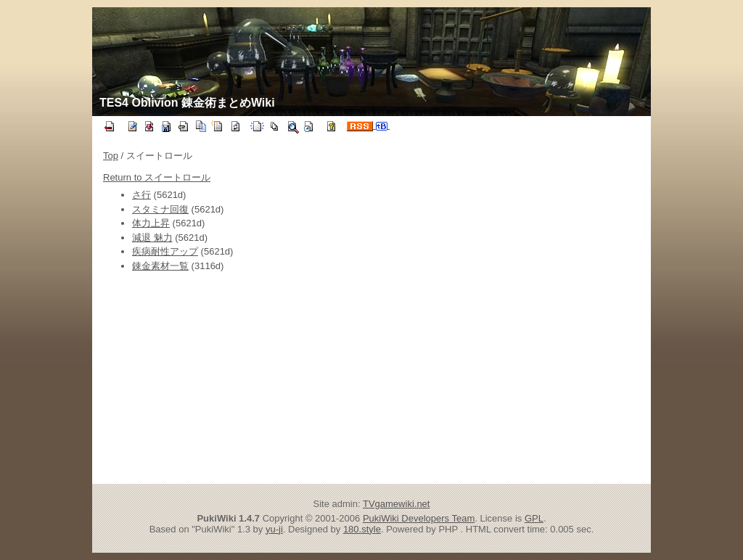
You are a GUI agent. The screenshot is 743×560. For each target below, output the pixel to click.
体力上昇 (151, 223)
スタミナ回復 (160, 209)
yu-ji (274, 529)
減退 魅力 (152, 238)
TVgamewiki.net (396, 504)
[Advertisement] (247, 378)
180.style (362, 529)
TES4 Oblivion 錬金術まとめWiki (187, 103)
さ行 (141, 195)
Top (111, 156)
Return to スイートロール (157, 177)
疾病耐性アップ (165, 251)
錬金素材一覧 (160, 266)
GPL (534, 518)
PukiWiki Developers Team (419, 518)
